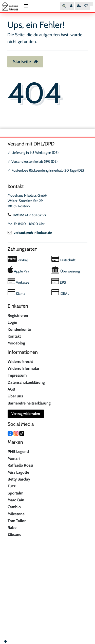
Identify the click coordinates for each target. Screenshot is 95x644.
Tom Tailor (17, 521)
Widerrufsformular (23, 368)
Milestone (16, 514)
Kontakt (14, 336)
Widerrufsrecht (20, 362)
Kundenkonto (19, 329)
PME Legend (18, 452)
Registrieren (18, 315)
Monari (14, 458)
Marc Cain (16, 500)
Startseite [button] (25, 61)
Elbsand (15, 534)
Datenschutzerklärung (26, 382)
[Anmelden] (71, 6)
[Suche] (64, 6)
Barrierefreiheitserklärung (29, 403)
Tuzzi (12, 486)
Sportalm (15, 493)
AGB (11, 389)
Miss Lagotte (18, 472)
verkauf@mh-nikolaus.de (30, 233)
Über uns (15, 396)
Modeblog (16, 343)
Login (12, 322)
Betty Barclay (19, 479)
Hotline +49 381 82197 (27, 215)
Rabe (12, 528)
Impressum (17, 375)
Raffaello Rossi (20, 465)
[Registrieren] (79, 6)
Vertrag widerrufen (26, 414)
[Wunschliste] (86, 6)
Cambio (14, 507)
